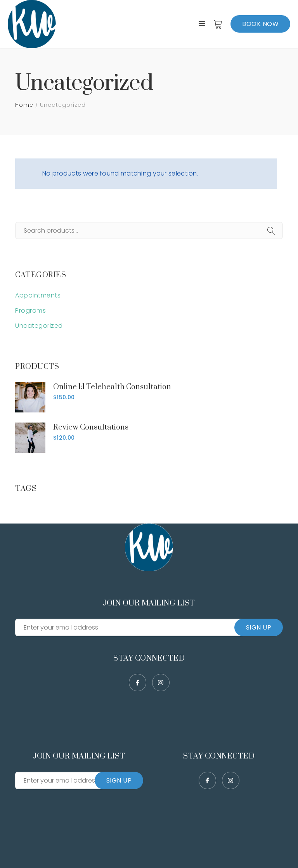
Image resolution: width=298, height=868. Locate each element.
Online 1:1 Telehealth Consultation (112, 387)
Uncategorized (39, 326)
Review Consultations (91, 427)
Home (24, 105)
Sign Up (259, 627)
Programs (30, 310)
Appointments (38, 295)
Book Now (260, 24)
